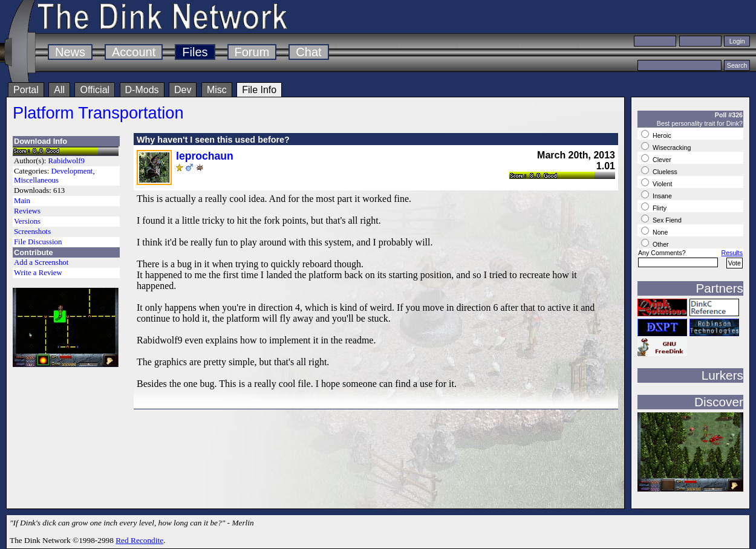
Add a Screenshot (41, 262)
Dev (183, 90)
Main (22, 201)
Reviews (27, 211)
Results (732, 253)
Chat (308, 52)
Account (134, 52)
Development (72, 171)
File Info (259, 90)
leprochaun (205, 156)
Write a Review (38, 273)
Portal (26, 90)
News (70, 52)
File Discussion (38, 242)
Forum (252, 52)
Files (195, 52)
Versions (27, 221)
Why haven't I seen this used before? (213, 140)
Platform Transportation (98, 113)
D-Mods (142, 90)
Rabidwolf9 (67, 161)
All (59, 90)
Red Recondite (139, 540)
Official (95, 90)
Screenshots (32, 232)
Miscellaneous (36, 180)
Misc (217, 90)
